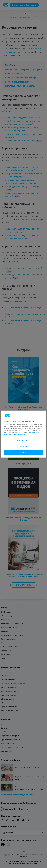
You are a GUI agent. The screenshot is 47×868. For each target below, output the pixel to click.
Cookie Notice (33, 432)
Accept (23, 452)
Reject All (23, 446)
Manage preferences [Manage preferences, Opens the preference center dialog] (23, 440)
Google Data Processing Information (15, 434)
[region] (23, 434)
